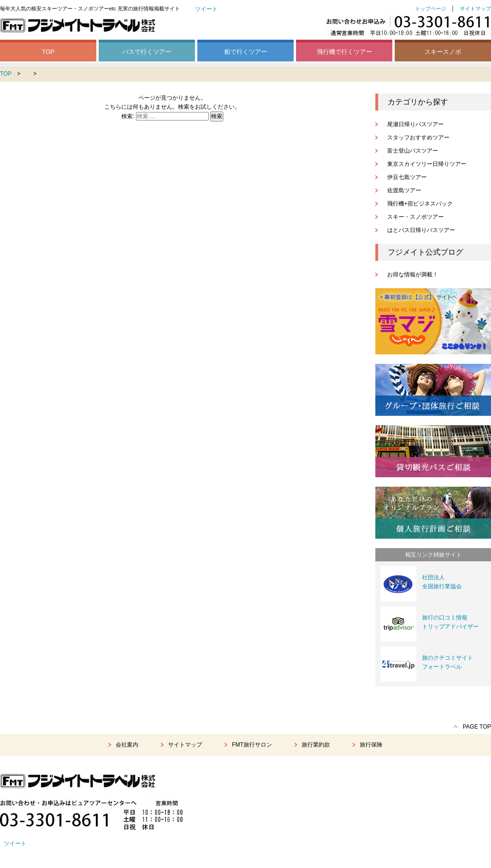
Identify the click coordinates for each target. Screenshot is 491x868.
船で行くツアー (246, 52)
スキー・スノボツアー (415, 217)
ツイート (206, 9)
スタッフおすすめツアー (418, 138)
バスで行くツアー (147, 52)
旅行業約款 (316, 745)
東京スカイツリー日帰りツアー (427, 164)
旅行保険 (371, 745)
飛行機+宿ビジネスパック (420, 204)
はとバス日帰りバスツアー (421, 230)
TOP (48, 52)
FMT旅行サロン (252, 745)
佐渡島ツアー (404, 190)
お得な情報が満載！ (413, 275)
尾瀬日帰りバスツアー (415, 124)
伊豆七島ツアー (407, 177)
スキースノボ (443, 52)
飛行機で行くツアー (344, 52)
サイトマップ (475, 9)
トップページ (431, 9)
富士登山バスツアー (413, 151)
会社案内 (127, 745)
